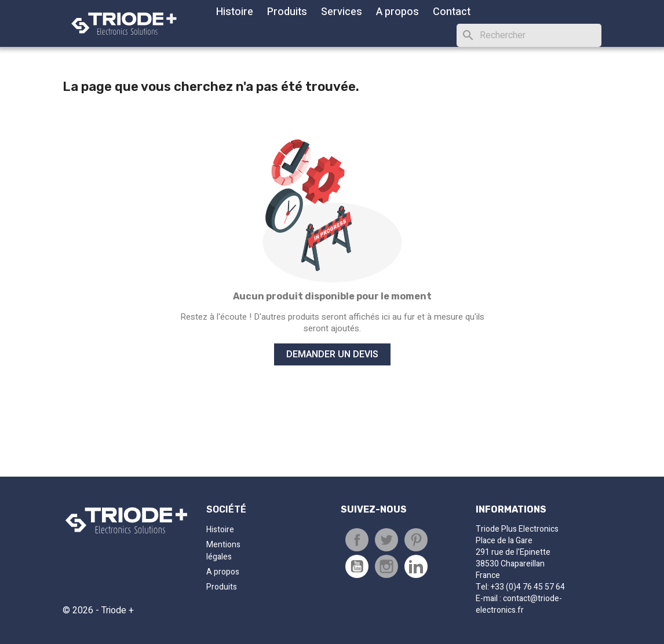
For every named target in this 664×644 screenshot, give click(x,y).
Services (342, 12)
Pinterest (416, 540)
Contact (452, 12)
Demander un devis (332, 354)
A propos (397, 12)
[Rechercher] (529, 35)
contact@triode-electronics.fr (519, 604)
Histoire (235, 12)
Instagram (386, 566)
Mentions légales (223, 551)
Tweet (386, 540)
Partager (357, 540)
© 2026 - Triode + (98, 610)
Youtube (357, 566)
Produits (287, 12)
